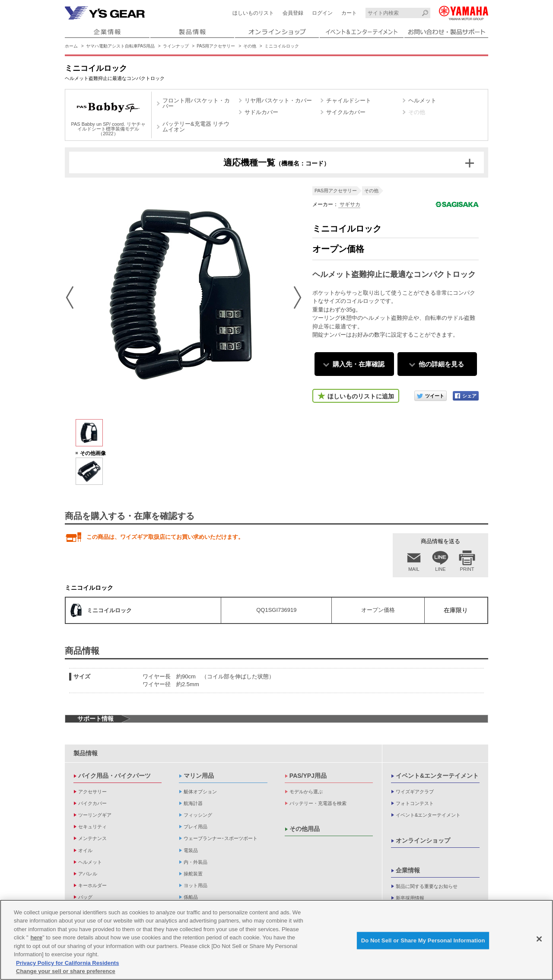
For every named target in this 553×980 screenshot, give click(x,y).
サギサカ (349, 204)
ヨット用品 (195, 885)
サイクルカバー (346, 112)
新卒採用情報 (410, 898)
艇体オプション (200, 792)
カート (349, 13)
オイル (85, 850)
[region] (276, 940)
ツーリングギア (95, 815)
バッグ (85, 897)
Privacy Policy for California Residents (67, 963)
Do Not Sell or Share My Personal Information (423, 940)
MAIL (414, 569)
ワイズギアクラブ (415, 792)
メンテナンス (92, 838)
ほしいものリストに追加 (361, 396)
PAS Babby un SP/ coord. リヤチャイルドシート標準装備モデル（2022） (108, 116)
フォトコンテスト (415, 803)
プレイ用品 (195, 827)
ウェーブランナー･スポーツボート (221, 838)
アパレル (88, 874)
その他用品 (305, 829)
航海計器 (193, 803)
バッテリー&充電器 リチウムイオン (196, 127)
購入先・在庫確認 (359, 364)
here (37, 937)
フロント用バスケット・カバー (196, 103)
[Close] (539, 939)
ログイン (322, 13)
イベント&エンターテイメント (437, 776)
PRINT (467, 569)
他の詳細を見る (441, 364)
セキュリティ (92, 827)
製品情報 (86, 753)
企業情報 (408, 870)
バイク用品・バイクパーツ (114, 776)
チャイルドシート (349, 100)
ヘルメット (422, 100)
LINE (440, 569)
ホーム (71, 46)
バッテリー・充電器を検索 (318, 803)
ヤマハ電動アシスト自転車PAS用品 (120, 46)
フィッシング (198, 815)
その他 (250, 46)
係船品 (191, 897)
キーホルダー (92, 885)
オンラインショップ (423, 840)
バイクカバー (92, 803)
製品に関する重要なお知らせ (427, 886)
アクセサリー (92, 792)
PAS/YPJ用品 (308, 776)
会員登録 (293, 13)
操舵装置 (193, 874)
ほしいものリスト (253, 13)
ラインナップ (176, 46)
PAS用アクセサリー (216, 46)
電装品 (191, 850)
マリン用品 (199, 776)
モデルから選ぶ (306, 792)
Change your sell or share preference (66, 971)
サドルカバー (261, 112)
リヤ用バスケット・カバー (278, 100)
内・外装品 (195, 862)
